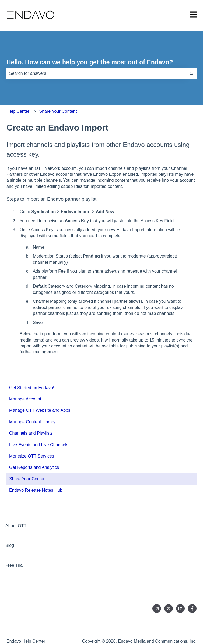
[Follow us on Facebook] (192, 608)
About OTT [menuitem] (16, 526)
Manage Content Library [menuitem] (32, 422)
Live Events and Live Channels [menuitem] (39, 445)
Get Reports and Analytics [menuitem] (34, 467)
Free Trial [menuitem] (15, 565)
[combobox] (96, 73)
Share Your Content (58, 111)
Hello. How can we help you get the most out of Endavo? (90, 62)
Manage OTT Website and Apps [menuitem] (40, 410)
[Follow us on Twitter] (169, 608)
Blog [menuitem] (10, 545)
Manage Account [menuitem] (25, 399)
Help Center (18, 111)
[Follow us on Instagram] (157, 608)
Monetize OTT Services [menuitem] (32, 456)
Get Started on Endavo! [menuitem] (32, 388)
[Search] (191, 73)
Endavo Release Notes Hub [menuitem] (36, 490)
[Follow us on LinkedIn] (180, 608)
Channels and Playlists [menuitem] (31, 433)
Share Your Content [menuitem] (28, 479)
